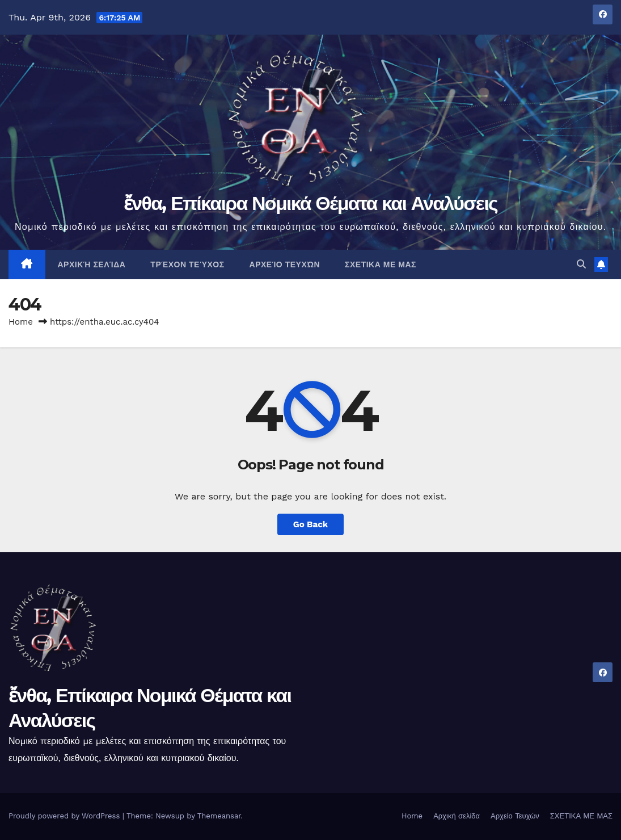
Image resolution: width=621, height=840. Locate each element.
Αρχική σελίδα (92, 264)
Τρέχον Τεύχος (187, 264)
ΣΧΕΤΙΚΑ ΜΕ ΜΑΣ (381, 264)
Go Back (311, 524)
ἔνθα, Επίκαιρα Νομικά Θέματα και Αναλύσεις (310, 203)
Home (21, 322)
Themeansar (219, 816)
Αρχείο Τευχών (285, 264)
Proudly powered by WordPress (66, 816)
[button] (581, 264)
